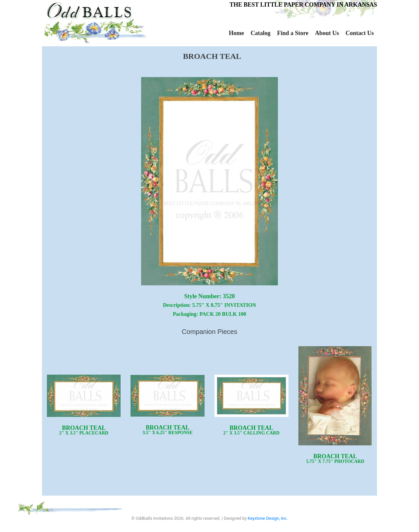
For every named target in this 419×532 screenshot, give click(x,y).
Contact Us (360, 33)
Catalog (260, 33)
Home (237, 33)
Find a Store (293, 33)
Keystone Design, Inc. (268, 518)
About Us (327, 33)
